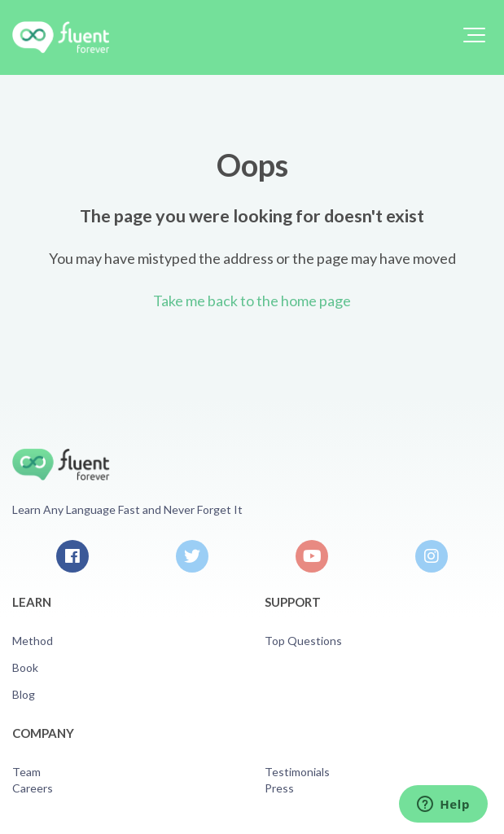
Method (33, 641)
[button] (474, 35)
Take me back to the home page (252, 301)
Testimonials (297, 772)
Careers (33, 788)
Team (26, 772)
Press (279, 788)
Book (25, 667)
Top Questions (303, 641)
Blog (24, 694)
